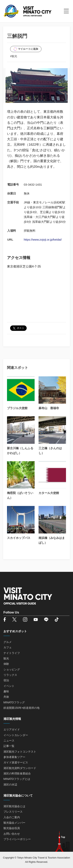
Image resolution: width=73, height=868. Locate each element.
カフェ (8, 647)
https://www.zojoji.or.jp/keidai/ (43, 240)
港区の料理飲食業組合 (17, 773)
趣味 (6, 691)
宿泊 (6, 680)
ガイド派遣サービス (16, 762)
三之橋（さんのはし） (50, 451)
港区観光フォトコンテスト (20, 752)
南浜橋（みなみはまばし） (52, 540)
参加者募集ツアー (14, 757)
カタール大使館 (49, 493)
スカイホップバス (19, 538)
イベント (9, 686)
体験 (6, 664)
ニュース (9, 741)
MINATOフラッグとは (17, 779)
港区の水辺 (10, 785)
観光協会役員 (12, 828)
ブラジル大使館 (17, 408)
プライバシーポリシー (17, 839)
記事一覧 (9, 746)
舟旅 (6, 697)
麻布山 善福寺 (49, 408)
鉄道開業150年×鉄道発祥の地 (22, 708)
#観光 (14, 56)
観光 (6, 658)
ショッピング (12, 669)
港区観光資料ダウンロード (20, 768)
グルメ (8, 642)
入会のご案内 (12, 817)
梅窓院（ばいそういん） (20, 495)
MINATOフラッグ (14, 702)
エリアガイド (12, 729)
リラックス (10, 675)
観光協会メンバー (14, 823)
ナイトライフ (12, 653)
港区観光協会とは (14, 806)
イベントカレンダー (16, 735)
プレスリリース (13, 812)
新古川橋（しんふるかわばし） (20, 451)
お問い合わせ (12, 834)
